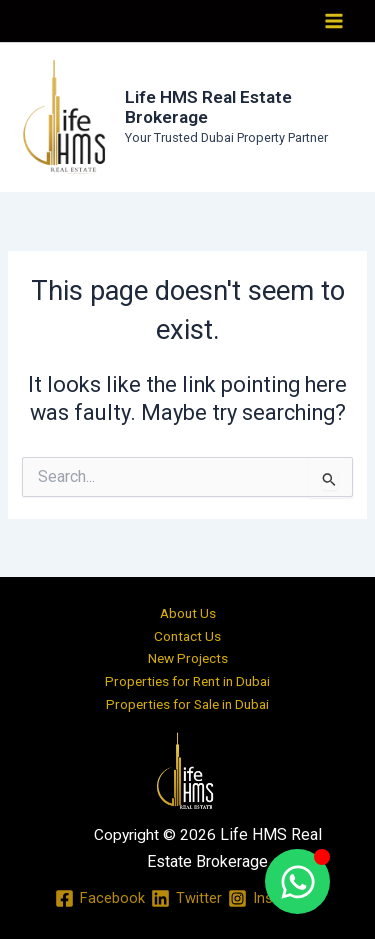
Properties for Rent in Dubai (187, 681)
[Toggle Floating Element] (297, 881)
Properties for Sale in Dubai (187, 704)
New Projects (188, 658)
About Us (188, 613)
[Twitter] (186, 898)
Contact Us (187, 636)
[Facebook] (100, 898)
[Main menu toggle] (334, 21)
